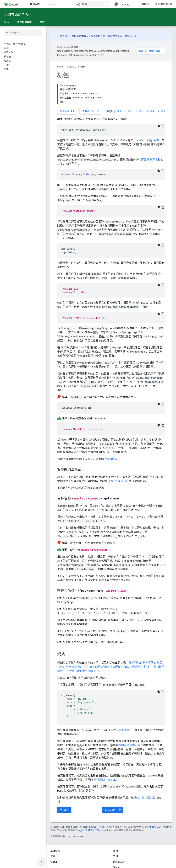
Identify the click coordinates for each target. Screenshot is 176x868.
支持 (116, 832)
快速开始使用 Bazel (19, 15)
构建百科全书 (127, 721)
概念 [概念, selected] (42, 22)
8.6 (136, 87)
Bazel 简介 (36, 4)
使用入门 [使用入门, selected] (55, 4)
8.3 (152, 87)
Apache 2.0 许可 (157, 803)
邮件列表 (101, 36)
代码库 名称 (149, 116)
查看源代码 (91, 87)
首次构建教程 (24, 22)
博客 (53, 832)
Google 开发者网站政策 (87, 806)
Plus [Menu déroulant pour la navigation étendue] (70, 4)
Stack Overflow (122, 849)
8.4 (147, 87)
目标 (64, 785)
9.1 (119, 87)
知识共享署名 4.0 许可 (104, 803)
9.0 (125, 87)
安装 (7, 22)
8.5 (141, 87)
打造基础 (62, 36)
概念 (83, 67)
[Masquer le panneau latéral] (41, 862)
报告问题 (67, 87)
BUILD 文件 (113, 785)
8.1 (163, 87)
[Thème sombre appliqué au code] (159, 102)
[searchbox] (23, 33)
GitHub (160, 4)
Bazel (60, 67)
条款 (53, 863)
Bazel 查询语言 (117, 457)
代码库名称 (151, 135)
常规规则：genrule (105, 756)
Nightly (111, 87)
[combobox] (107, 4)
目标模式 (110, 435)
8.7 (130, 87)
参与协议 (117, 36)
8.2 (158, 87)
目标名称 (125, 706)
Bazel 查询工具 (144, 773)
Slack (116, 843)
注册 (132, 36)
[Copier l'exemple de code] (163, 102)
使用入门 (72, 67)
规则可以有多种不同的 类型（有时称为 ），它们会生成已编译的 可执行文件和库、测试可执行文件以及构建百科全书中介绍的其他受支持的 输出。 (111, 643)
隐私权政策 (64, 863)
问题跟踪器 (119, 838)
